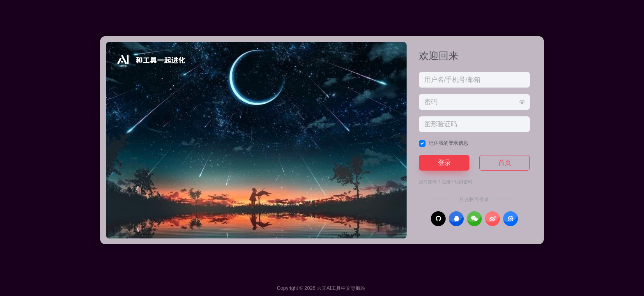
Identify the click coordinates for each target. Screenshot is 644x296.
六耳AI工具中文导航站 (341, 288)
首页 (505, 163)
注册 (446, 182)
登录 (444, 163)
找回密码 (463, 182)
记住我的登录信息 (448, 143)
